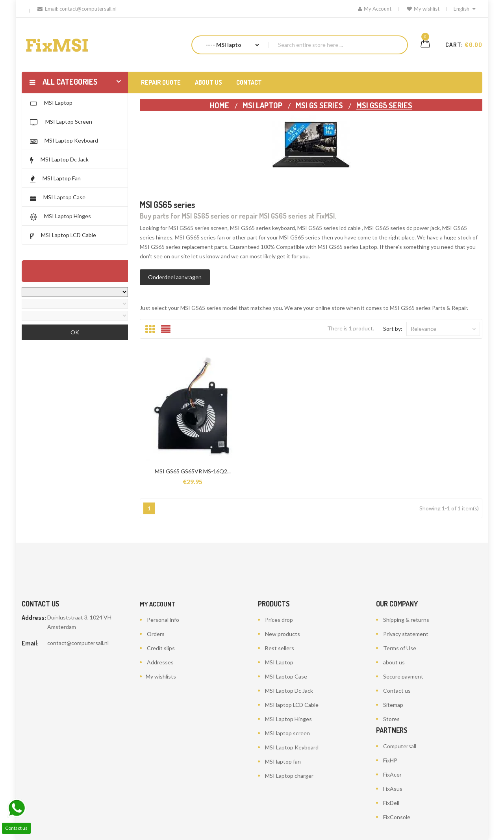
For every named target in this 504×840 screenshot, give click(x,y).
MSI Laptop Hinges (288, 719)
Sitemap (393, 705)
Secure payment (403, 676)
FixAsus (393, 789)
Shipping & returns (406, 620)
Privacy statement (406, 634)
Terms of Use (400, 648)
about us (394, 662)
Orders (156, 634)
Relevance (443, 329)
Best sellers (280, 648)
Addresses (160, 662)
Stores (391, 719)
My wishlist (423, 9)
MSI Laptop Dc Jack (289, 691)
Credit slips (161, 648)
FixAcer (392, 774)
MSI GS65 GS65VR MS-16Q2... (193, 471)
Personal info (163, 620)
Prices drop (279, 620)
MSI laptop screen (287, 733)
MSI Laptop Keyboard (292, 747)
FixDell (391, 803)
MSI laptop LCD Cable (292, 705)
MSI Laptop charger (289, 776)
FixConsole (397, 817)
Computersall (400, 746)
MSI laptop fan (283, 761)
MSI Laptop (279, 662)
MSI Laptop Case (286, 676)
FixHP (390, 760)
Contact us (397, 691)
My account (157, 604)
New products (283, 634)
